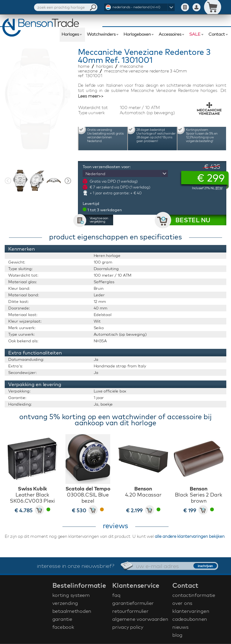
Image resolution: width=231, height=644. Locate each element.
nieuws (180, 627)
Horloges (70, 34)
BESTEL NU (193, 220)
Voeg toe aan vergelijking (99, 220)
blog (177, 635)
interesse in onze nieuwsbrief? (76, 566)
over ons (182, 603)
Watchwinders (101, 34)
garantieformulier (133, 603)
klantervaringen (191, 611)
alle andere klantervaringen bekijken (190, 536)
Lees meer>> (91, 96)
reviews (115, 526)
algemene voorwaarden (140, 619)
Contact (217, 34)
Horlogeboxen (137, 34)
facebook (63, 627)
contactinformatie (194, 595)
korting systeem (71, 595)
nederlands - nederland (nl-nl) (136, 7)
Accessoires (170, 34)
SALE (195, 34)
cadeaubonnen (190, 619)
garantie (62, 619)
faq (116, 595)
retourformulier (130, 611)
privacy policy (128, 627)
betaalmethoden (72, 611)
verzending (65, 603)
